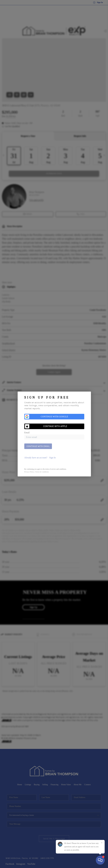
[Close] (102, 843)
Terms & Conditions (42, 472)
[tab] (54, 458)
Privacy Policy (29, 472)
